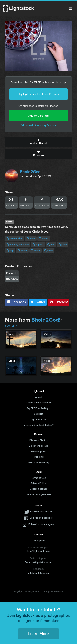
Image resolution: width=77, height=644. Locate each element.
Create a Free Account (38, 403)
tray (51, 245)
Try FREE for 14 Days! (39, 408)
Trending (39, 457)
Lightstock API (38, 419)
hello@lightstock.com (38, 573)
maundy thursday (18, 245)
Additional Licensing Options (38, 125)
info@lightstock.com (38, 551)
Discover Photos (38, 440)
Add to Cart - (39, 116)
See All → (11, 326)
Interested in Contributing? (39, 425)
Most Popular (38, 451)
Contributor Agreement (39, 494)
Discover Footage (39, 446)
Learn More (38, 634)
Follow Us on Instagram (41, 524)
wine (31, 239)
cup (10, 251)
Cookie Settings (39, 489)
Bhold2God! (31, 172)
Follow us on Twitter (41, 511)
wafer (36, 251)
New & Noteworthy (38, 462)
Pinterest (59, 302)
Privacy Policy (38, 483)
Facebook (16, 302)
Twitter (38, 302)
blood (44, 239)
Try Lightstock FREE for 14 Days (39, 94)
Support (38, 414)
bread (22, 251)
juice (63, 245)
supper (38, 245)
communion (15, 239)
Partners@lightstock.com (38, 562)
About (38, 397)
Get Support (39, 541)
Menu (70, 8)
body (48, 251)
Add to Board (38, 142)
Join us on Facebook (41, 518)
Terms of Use (39, 478)
